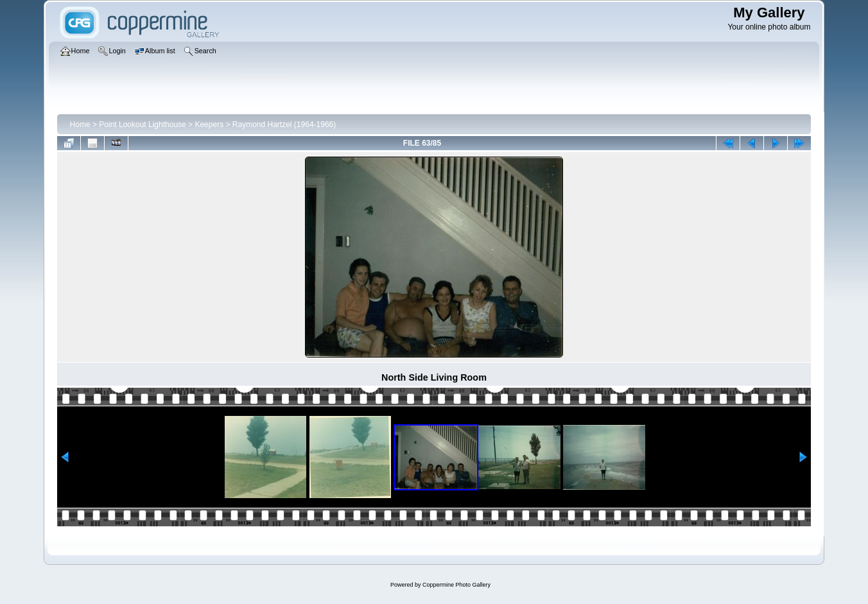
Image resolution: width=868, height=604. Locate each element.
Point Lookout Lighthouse (142, 125)
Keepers (209, 125)
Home (80, 125)
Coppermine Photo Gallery (456, 585)
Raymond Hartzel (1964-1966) (284, 125)
